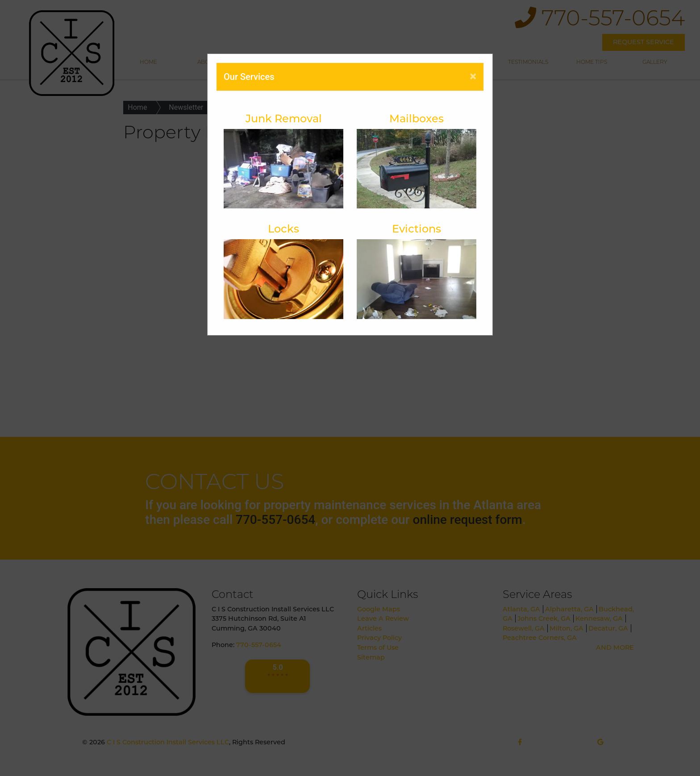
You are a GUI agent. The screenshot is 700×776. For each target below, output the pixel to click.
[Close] (473, 76)
